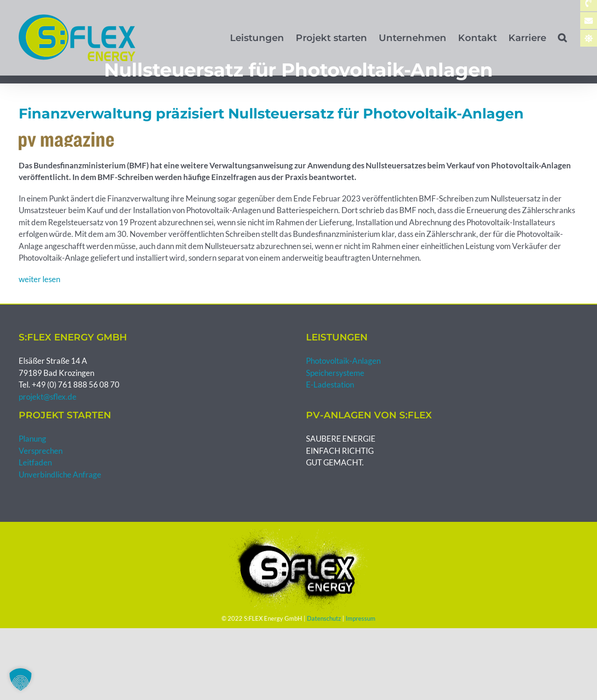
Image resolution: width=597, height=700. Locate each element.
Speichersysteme (335, 373)
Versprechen (41, 451)
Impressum (361, 618)
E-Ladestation (330, 385)
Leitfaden (35, 462)
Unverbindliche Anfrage (60, 475)
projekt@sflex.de (48, 397)
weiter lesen (39, 279)
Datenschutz (324, 618)
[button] (562, 38)
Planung (32, 439)
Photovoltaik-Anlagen (343, 361)
